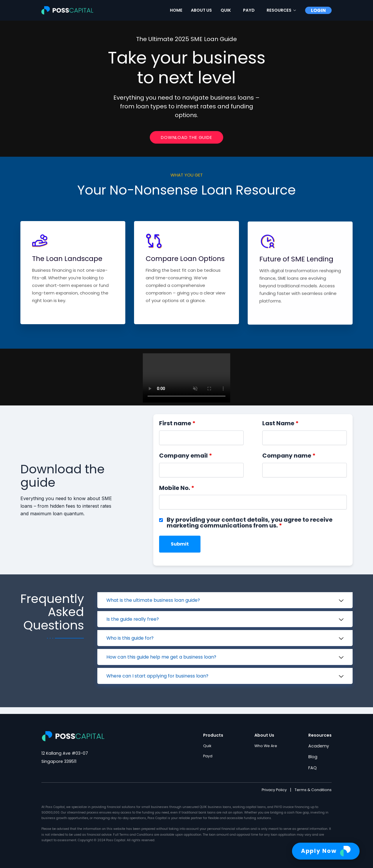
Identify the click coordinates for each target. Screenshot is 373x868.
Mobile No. (177, 494)
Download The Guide (186, 141)
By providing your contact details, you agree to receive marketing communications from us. (250, 529)
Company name (289, 462)
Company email (186, 462)
